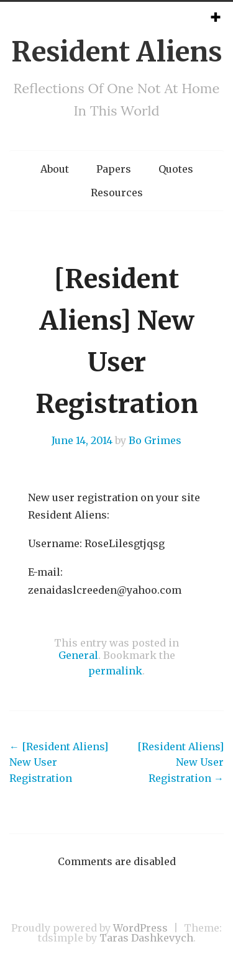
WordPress (140, 928)
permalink (115, 671)
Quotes (176, 169)
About (55, 169)
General (78, 655)
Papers (114, 169)
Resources (117, 193)
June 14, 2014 (82, 440)
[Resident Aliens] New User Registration (59, 762)
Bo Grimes (155, 440)
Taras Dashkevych (146, 938)
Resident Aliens (117, 52)
